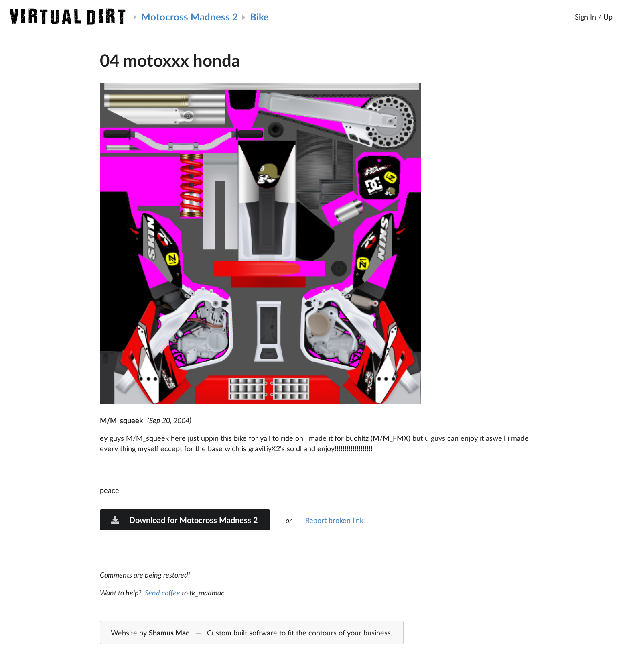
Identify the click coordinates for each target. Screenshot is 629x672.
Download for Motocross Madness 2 (184, 520)
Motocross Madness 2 (190, 17)
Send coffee (162, 593)
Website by (252, 633)
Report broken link (334, 520)
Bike (259, 17)
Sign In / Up (594, 17)
